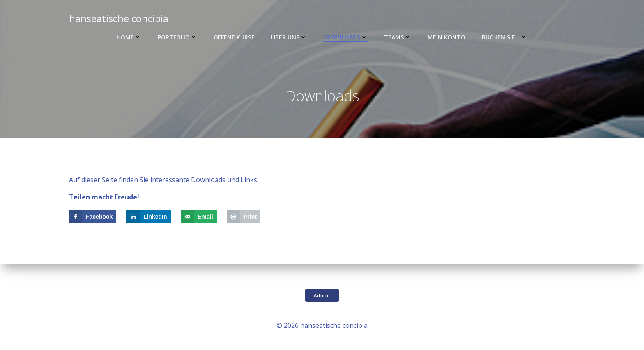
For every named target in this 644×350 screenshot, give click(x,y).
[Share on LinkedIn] (149, 217)
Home (129, 37)
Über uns (289, 37)
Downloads (345, 37)
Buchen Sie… (505, 37)
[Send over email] (199, 217)
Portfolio (177, 37)
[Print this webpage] (244, 217)
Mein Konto (446, 37)
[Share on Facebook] (93, 217)
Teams (398, 37)
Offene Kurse (234, 37)
